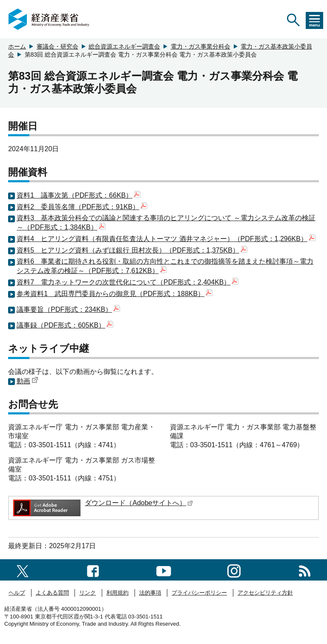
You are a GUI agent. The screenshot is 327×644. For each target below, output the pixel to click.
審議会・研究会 (57, 46)
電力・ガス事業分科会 (201, 46)
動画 (27, 381)
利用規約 (118, 593)
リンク (87, 593)
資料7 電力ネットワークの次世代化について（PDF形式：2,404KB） (128, 282)
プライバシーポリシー (199, 593)
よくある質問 (52, 593)
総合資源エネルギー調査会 (124, 46)
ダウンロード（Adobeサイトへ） (139, 503)
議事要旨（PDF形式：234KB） (68, 309)
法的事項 (150, 593)
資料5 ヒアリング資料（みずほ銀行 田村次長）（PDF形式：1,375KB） (132, 250)
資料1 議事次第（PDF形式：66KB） (79, 195)
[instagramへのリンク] (234, 570)
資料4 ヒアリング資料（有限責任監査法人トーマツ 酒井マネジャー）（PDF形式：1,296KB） (166, 239)
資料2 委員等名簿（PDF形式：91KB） (82, 207)
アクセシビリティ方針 (265, 593)
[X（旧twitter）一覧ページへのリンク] (23, 570)
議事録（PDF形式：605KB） (65, 325)
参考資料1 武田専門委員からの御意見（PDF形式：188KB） (115, 294)
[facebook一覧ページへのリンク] (93, 570)
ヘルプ (17, 593)
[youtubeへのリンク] (164, 570)
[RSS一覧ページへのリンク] (305, 570)
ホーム (17, 46)
